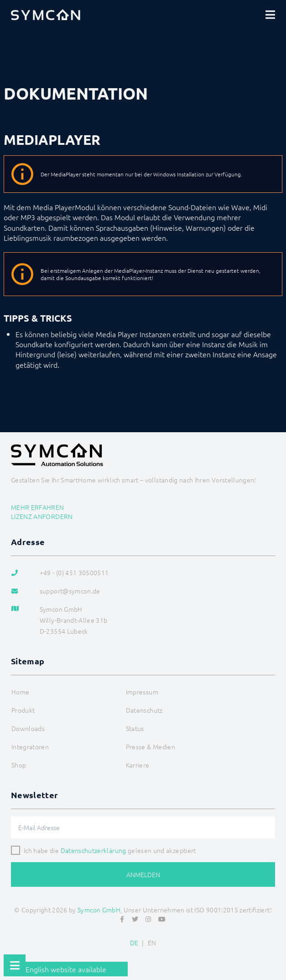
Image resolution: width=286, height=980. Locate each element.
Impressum (142, 692)
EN (152, 943)
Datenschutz (144, 710)
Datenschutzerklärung (94, 850)
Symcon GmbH (99, 910)
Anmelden (143, 874)
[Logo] (46, 15)
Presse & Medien (151, 747)
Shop (19, 765)
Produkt (23, 710)
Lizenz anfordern (42, 516)
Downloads (28, 728)
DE (134, 943)
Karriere (138, 765)
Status (135, 728)
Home (20, 692)
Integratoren (30, 747)
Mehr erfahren (38, 507)
